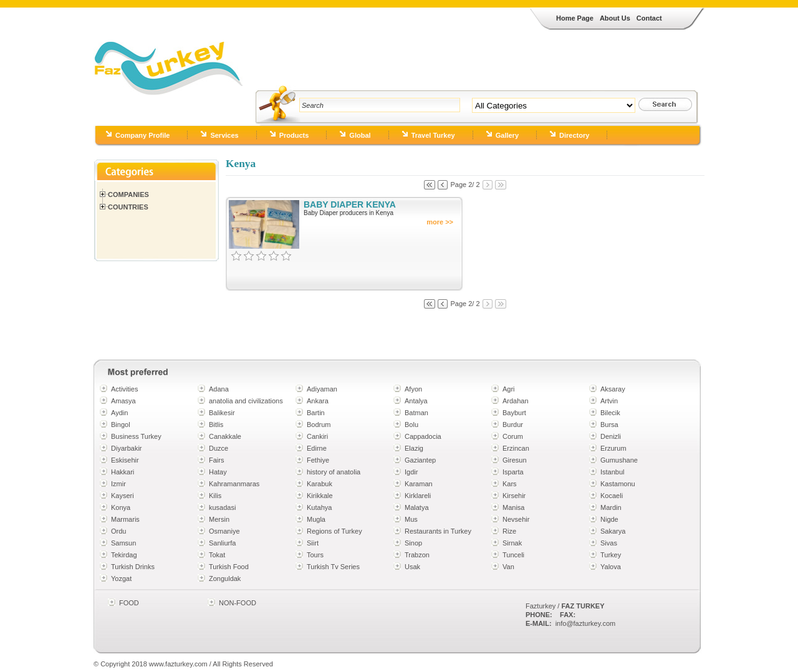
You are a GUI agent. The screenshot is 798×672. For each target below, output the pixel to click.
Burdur (513, 425)
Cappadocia (423, 436)
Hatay (218, 472)
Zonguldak (225, 578)
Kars (510, 484)
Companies (128, 194)
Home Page (575, 18)
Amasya (123, 401)
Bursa (609, 425)
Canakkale (225, 436)
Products (294, 135)
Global (360, 135)
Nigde (609, 519)
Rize (509, 531)
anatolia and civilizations (246, 401)
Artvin (609, 401)
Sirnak (512, 543)
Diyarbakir (127, 448)
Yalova (611, 567)
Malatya (417, 507)
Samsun (123, 543)
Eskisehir (125, 460)
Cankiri (317, 436)
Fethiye (318, 460)
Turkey (611, 555)
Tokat (217, 555)
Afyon (413, 389)
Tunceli (513, 555)
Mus (411, 519)
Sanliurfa (222, 543)
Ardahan (516, 401)
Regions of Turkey (334, 531)
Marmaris (125, 519)
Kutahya (319, 507)
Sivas (609, 543)
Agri (509, 389)
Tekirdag (124, 555)
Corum (513, 436)
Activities (124, 389)
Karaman (419, 484)
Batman (416, 413)
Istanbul (613, 472)
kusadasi (222, 507)
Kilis (215, 496)
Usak (412, 567)
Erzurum (613, 448)
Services (224, 135)
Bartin (316, 413)
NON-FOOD (238, 603)
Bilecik (610, 413)
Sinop (413, 543)
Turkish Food (229, 567)
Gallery (507, 135)
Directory (574, 135)
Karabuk (320, 484)
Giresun (515, 460)
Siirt (313, 543)
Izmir (118, 484)
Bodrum (319, 425)
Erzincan (516, 448)
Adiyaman (322, 389)
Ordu (118, 531)
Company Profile (142, 135)
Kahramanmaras (234, 484)
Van (508, 567)
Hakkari (123, 472)
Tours (315, 555)
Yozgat (121, 578)
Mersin (219, 519)
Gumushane (619, 460)
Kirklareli (418, 496)
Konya (121, 507)
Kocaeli (612, 496)
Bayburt (514, 413)
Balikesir (222, 413)
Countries (128, 207)
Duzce (219, 448)
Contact (649, 18)
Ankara (318, 401)
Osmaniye (224, 531)
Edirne (317, 448)
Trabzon (417, 555)
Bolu (411, 425)
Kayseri (123, 496)
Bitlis (216, 425)
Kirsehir (514, 496)
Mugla (316, 519)
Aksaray (613, 389)
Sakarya (613, 531)
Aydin (119, 413)
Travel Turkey (433, 135)
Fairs (216, 460)
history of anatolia (334, 472)
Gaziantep (420, 460)
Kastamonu (618, 484)
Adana (219, 389)
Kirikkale (320, 496)
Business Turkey (136, 436)
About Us (615, 18)
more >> (440, 222)
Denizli (611, 436)
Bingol (121, 425)
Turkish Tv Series (333, 567)
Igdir (411, 472)
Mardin (611, 507)
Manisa (513, 507)
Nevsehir (516, 519)
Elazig (414, 448)
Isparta (513, 472)
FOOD (129, 603)
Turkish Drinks (133, 567)
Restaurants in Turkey (438, 531)
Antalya (416, 401)
